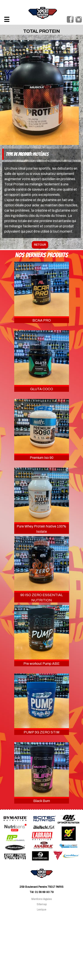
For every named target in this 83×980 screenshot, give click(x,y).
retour (40, 245)
